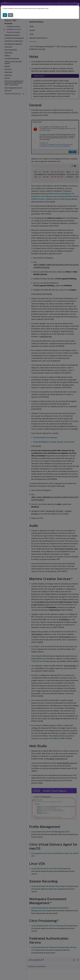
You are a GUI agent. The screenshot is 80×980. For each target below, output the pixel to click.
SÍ (5, 15)
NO (11, 15)
